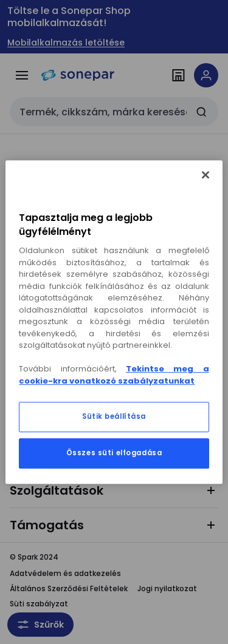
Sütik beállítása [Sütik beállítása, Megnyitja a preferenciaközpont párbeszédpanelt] (114, 416)
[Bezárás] (206, 175)
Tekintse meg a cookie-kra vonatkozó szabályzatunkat (114, 375)
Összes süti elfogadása (114, 453)
